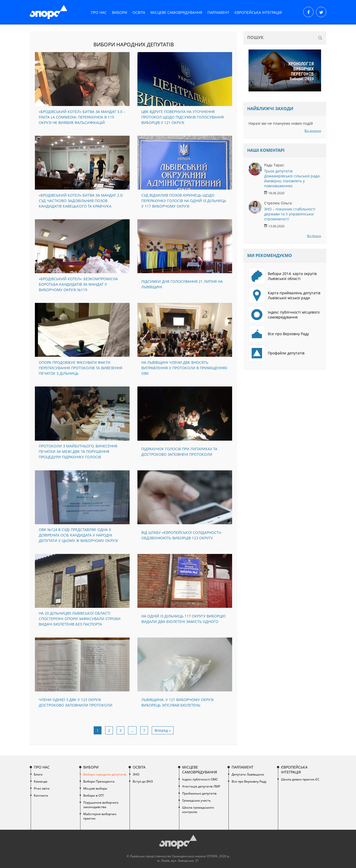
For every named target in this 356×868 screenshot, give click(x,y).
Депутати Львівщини (248, 774)
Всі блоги (314, 236)
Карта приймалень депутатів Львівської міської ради (284, 295)
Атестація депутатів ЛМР (201, 786)
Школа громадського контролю (198, 810)
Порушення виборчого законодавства (101, 805)
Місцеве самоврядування (176, 12)
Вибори (120, 12)
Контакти (41, 795)
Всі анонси (313, 131)
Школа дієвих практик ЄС (300, 779)
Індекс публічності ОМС (200, 779)
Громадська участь (196, 800)
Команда (41, 781)
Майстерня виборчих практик (100, 816)
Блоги (38, 774)
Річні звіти (42, 788)
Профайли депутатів (276, 353)
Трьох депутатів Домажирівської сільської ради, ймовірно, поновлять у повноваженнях (292, 178)
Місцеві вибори (95, 788)
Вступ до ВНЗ (143, 781)
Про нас (99, 12)
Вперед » (163, 730)
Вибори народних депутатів (105, 774)
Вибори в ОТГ (94, 795)
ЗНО (136, 774)
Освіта (139, 12)
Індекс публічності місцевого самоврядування (284, 315)
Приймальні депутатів (199, 793)
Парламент (218, 12)
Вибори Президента (99, 781)
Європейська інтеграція (258, 12)
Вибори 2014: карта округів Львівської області (283, 276)
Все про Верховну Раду (279, 334)
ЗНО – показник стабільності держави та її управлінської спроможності (290, 214)
